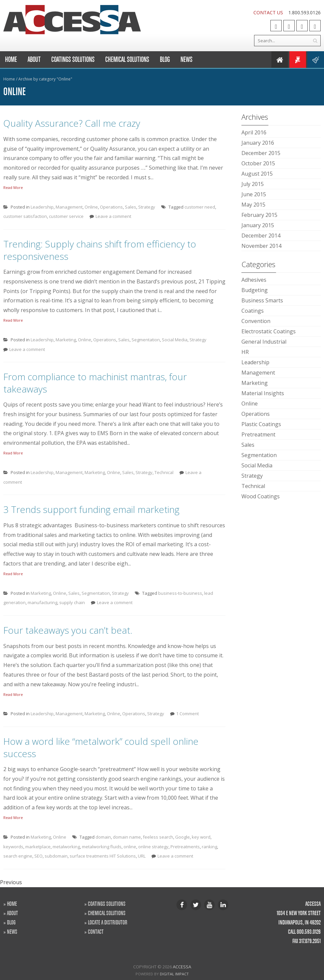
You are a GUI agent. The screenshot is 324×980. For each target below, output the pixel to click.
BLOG (11, 922)
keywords (13, 847)
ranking (209, 847)
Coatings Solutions (73, 59)
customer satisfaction (25, 216)
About (34, 59)
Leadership (42, 207)
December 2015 (261, 153)
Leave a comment (113, 216)
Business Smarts (262, 300)
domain (103, 837)
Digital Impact (174, 974)
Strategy (147, 207)
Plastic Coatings (261, 424)
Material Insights (263, 393)
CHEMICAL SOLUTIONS (107, 913)
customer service (66, 216)
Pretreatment (258, 434)
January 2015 (258, 225)
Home (11, 59)
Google (182, 837)
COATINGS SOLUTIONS (107, 903)
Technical (164, 472)
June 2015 (254, 194)
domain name (127, 837)
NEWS (12, 931)
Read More (13, 187)
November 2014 (261, 246)
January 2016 (258, 143)
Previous (11, 882)
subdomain (56, 856)
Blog (165, 59)
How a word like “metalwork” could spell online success (101, 747)
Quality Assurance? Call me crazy (72, 123)
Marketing (66, 340)
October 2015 (258, 163)
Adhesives (254, 280)
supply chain (72, 602)
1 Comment (187, 714)
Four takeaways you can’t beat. (68, 630)
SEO (38, 856)
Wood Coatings (261, 496)
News (186, 59)
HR (245, 352)
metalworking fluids (102, 847)
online (130, 847)
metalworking (66, 847)
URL (142, 856)
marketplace (38, 847)
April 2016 (254, 132)
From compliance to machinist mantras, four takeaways (95, 383)
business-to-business (180, 593)
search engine (18, 856)
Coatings (253, 311)
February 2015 (259, 215)
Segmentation (146, 340)
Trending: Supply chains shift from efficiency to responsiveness (100, 250)
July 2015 (253, 184)
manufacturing (42, 602)
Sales (131, 207)
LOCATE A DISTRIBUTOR (108, 922)
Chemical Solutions (127, 59)
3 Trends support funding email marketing (91, 509)
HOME (12, 903)
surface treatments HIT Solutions (103, 856)
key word (201, 837)
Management (69, 207)
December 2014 (261, 236)
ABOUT (12, 913)
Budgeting (255, 290)
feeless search (158, 837)
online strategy (153, 847)
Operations (111, 207)
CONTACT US (268, 12)
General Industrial (264, 342)
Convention (256, 321)
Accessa (182, 967)
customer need (200, 207)
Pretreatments (185, 847)
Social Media (175, 340)
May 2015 (253, 205)
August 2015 (257, 174)
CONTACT (96, 931)
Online (91, 207)
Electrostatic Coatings (269, 331)
